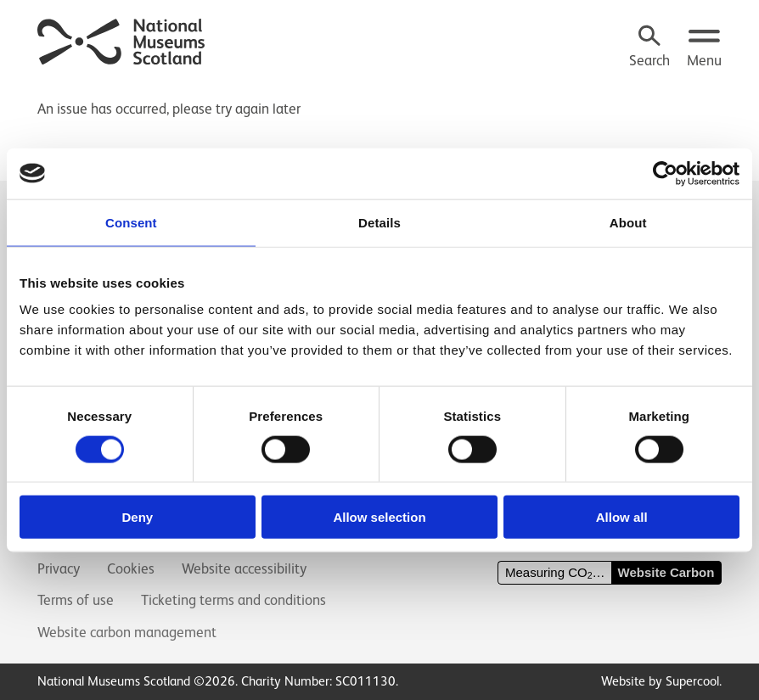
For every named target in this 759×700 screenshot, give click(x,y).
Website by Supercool (660, 681)
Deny (137, 517)
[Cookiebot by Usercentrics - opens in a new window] (665, 173)
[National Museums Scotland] (122, 39)
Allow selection (379, 517)
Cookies (131, 569)
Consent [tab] (131, 222)
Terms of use (76, 600)
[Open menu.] (704, 48)
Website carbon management (127, 633)
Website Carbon (666, 572)
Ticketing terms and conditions (233, 600)
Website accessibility (244, 569)
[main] (379, 101)
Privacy (59, 569)
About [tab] (628, 222)
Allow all (622, 517)
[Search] (649, 48)
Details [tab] (379, 222)
